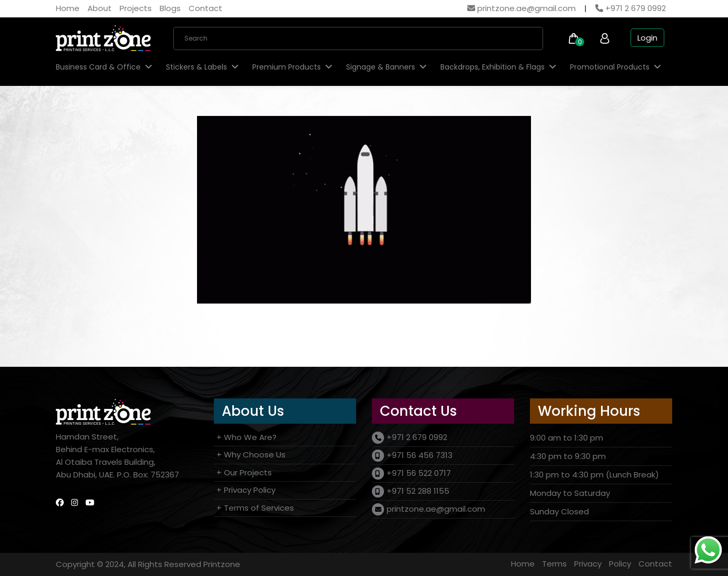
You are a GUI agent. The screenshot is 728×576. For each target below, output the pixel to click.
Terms (554, 564)
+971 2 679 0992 (631, 8)
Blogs (170, 8)
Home (68, 8)
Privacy (588, 564)
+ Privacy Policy (246, 490)
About (100, 8)
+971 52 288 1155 (418, 491)
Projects (136, 8)
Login (647, 38)
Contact (205, 8)
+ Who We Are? (247, 437)
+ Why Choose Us (251, 455)
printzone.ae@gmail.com (522, 8)
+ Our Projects (244, 472)
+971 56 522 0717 (419, 473)
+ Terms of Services (255, 508)
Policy (620, 564)
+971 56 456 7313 (420, 455)
